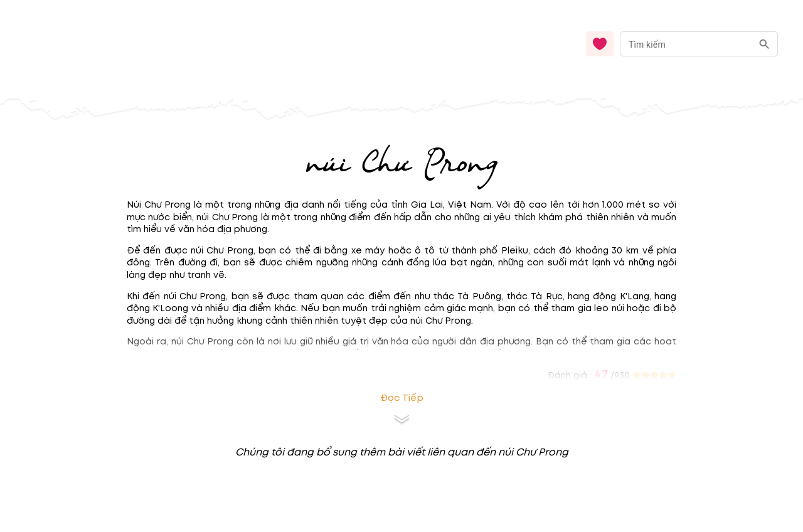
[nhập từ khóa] (686, 44)
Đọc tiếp (402, 398)
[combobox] (699, 44)
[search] (764, 44)
